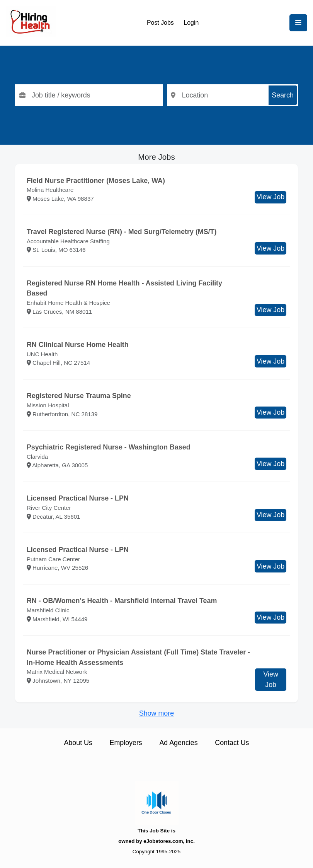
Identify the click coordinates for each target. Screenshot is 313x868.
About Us (78, 743)
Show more (156, 713)
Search (283, 95)
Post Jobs (160, 23)
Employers (126, 743)
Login (191, 23)
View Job (270, 197)
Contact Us (232, 743)
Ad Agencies (178, 743)
